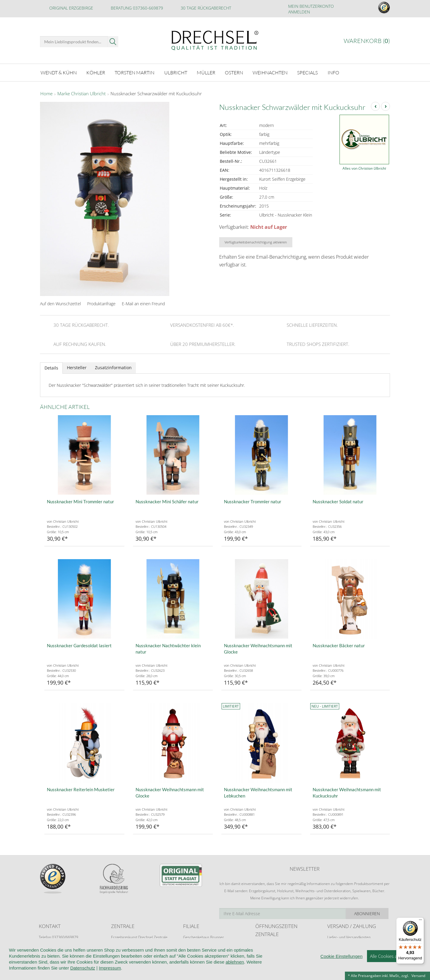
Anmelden (299, 12)
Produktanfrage (101, 304)
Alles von (364, 168)
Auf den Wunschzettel (60, 304)
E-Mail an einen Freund (143, 304)
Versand (418, 976)
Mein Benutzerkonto (311, 6)
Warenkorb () (367, 41)
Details (51, 368)
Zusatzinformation (113, 368)
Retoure (334, 943)
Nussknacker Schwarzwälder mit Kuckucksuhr (156, 94)
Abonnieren (369, 914)
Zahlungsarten (339, 948)
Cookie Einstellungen (341, 973)
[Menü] (420, 921)
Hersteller (77, 368)
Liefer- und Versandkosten (349, 937)
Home (46, 94)
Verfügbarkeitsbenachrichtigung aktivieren (256, 242)
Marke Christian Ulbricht (82, 94)
